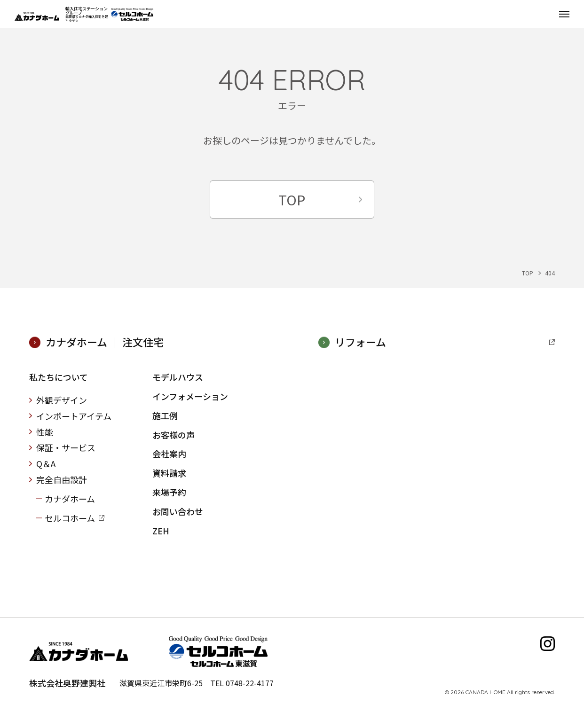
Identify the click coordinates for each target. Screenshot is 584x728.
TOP (292, 199)
